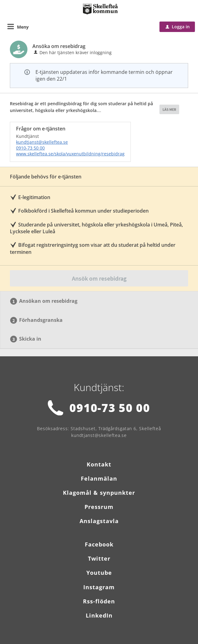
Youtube (99, 573)
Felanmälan (99, 478)
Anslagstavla (99, 521)
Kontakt (99, 464)
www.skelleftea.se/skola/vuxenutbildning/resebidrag (70, 154)
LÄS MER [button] (169, 109)
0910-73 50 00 (30, 148)
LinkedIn (99, 615)
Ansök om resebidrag (99, 278)
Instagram (99, 587)
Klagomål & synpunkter (99, 493)
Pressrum (99, 507)
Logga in (178, 27)
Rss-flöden (99, 601)
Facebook (99, 544)
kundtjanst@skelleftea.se (42, 142)
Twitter (99, 558)
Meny (23, 27)
